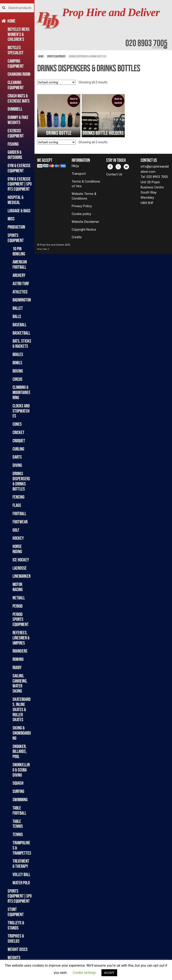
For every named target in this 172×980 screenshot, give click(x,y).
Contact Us (114, 174)
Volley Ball (21, 874)
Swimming (20, 800)
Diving (17, 465)
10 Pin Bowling (19, 251)
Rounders (20, 651)
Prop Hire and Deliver (111, 12)
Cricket (18, 432)
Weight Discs (18, 949)
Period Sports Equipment (21, 619)
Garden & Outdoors (15, 155)
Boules (18, 354)
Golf (16, 530)
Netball (19, 598)
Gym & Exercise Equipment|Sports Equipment (20, 184)
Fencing (18, 497)
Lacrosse (20, 568)
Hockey (18, 538)
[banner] (103, 25)
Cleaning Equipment (16, 85)
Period (18, 606)
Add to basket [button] (74, 101)
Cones (17, 424)
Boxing (18, 371)
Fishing (13, 144)
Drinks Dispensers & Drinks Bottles (21, 481)
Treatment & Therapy (21, 864)
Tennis (18, 834)
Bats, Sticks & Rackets (22, 344)
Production (16, 227)
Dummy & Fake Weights (18, 120)
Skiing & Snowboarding (22, 733)
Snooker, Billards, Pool (20, 751)
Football (19, 513)
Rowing (18, 659)
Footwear (20, 522)
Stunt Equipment (16, 912)
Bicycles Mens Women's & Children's (19, 34)
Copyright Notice (84, 230)
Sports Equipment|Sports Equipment (20, 896)
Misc (11, 219)
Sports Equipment (16, 238)
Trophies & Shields (16, 938)
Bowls (17, 363)
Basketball (21, 333)
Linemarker (21, 576)
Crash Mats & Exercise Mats (19, 98)
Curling (18, 449)
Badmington (22, 300)
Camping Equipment (16, 63)
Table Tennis (18, 824)
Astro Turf (21, 283)
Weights (14, 958)
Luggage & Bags (19, 211)
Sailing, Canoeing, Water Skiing (20, 683)
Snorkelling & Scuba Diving (21, 770)
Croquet (19, 441)
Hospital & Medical (16, 200)
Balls (17, 316)
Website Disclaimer (85, 222)
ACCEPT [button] (109, 973)
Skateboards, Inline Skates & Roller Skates (22, 709)
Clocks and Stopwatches (21, 411)
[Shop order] (56, 82)
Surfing (18, 791)
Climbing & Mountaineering (21, 392)
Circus (17, 379)
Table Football (19, 810)
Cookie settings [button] (84, 973)
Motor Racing (18, 587)
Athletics (20, 292)
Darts (17, 457)
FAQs (75, 166)
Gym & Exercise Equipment (19, 168)
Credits (77, 237)
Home (12, 21)
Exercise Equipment (16, 133)
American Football (20, 264)
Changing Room (19, 74)
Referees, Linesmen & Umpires (21, 638)
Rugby (17, 667)
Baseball (19, 325)
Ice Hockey (21, 560)
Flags (17, 505)
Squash (18, 783)
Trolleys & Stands (16, 925)
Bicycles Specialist (16, 50)
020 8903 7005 (146, 43)
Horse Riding (17, 549)
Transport (79, 174)
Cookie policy (81, 214)
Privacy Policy (82, 206)
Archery (19, 275)
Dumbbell (15, 109)
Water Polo (21, 883)
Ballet (18, 308)
